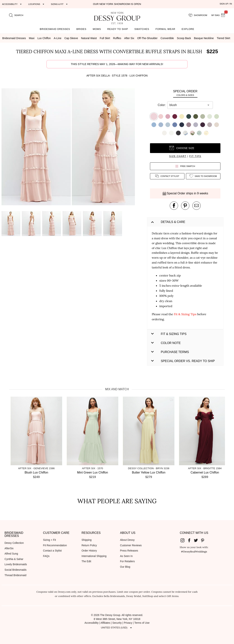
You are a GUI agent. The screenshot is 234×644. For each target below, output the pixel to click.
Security (117, 623)
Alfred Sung (11, 554)
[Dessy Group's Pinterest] (204, 540)
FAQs (46, 556)
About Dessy (127, 540)
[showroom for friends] (198, 15)
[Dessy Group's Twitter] (197, 540)
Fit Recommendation (55, 545)
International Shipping (94, 556)
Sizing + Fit (49, 540)
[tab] (185, 93)
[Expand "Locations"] (37, 4)
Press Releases (129, 551)
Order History (89, 551)
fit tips (195, 156)
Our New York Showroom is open (117, 4)
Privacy (128, 623)
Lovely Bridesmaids (16, 564)
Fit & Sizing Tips (185, 314)
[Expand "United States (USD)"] (117, 628)
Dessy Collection (14, 543)
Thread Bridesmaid (15, 575)
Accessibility (91, 623)
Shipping (87, 540)
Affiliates (106, 623)
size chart (178, 156)
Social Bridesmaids (16, 570)
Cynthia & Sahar (14, 559)
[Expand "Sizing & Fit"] (60, 4)
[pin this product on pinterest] (185, 206)
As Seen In (126, 556)
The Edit (86, 561)
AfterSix (9, 548)
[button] (37, 147)
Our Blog (125, 567)
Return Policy (89, 545)
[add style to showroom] (203, 176)
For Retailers (127, 561)
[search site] (16, 15)
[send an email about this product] (197, 206)
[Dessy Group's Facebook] (191, 540)
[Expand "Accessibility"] (12, 4)
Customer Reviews (131, 545)
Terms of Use (142, 623)
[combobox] (187, 105)
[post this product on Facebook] (174, 206)
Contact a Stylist (52, 551)
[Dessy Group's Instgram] (184, 540)
